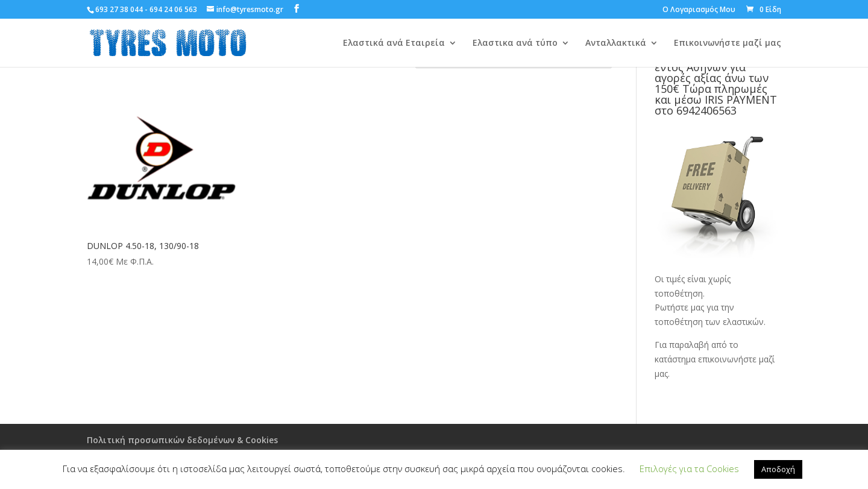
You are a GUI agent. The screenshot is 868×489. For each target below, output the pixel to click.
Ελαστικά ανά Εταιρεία (394, 43)
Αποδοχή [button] (778, 469)
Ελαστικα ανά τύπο (515, 43)
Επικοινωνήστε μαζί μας (728, 43)
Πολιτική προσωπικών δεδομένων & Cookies (182, 440)
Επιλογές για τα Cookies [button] (689, 468)
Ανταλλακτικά (616, 43)
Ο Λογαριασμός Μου (699, 10)
